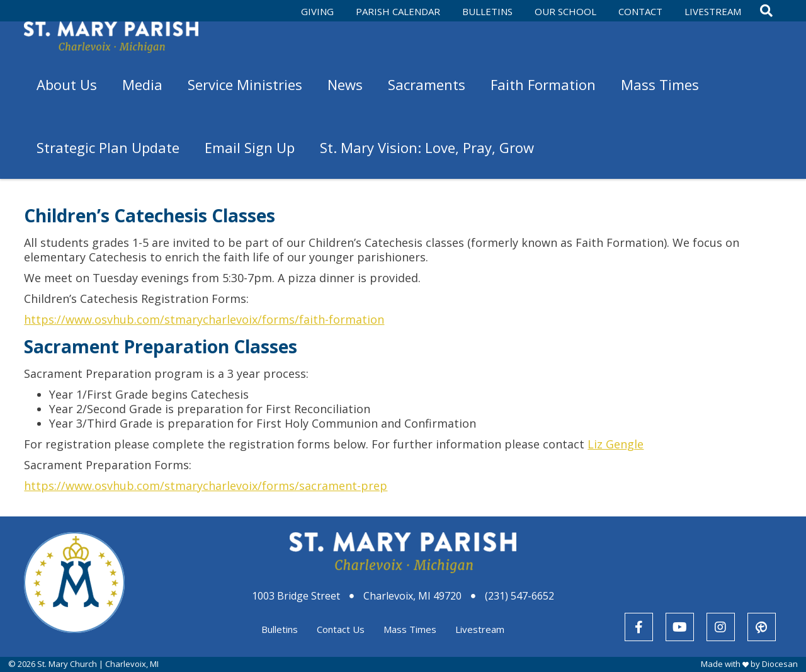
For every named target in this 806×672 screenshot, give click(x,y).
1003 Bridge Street (296, 596)
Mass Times (410, 629)
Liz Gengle (616, 444)
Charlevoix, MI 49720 (412, 596)
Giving (317, 11)
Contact (640, 11)
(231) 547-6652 (519, 596)
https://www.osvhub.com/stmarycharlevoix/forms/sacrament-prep (206, 486)
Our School (565, 11)
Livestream (713, 11)
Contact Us (341, 629)
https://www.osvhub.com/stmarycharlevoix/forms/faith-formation (204, 319)
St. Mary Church (67, 664)
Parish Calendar (398, 11)
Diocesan (780, 664)
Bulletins (487, 11)
